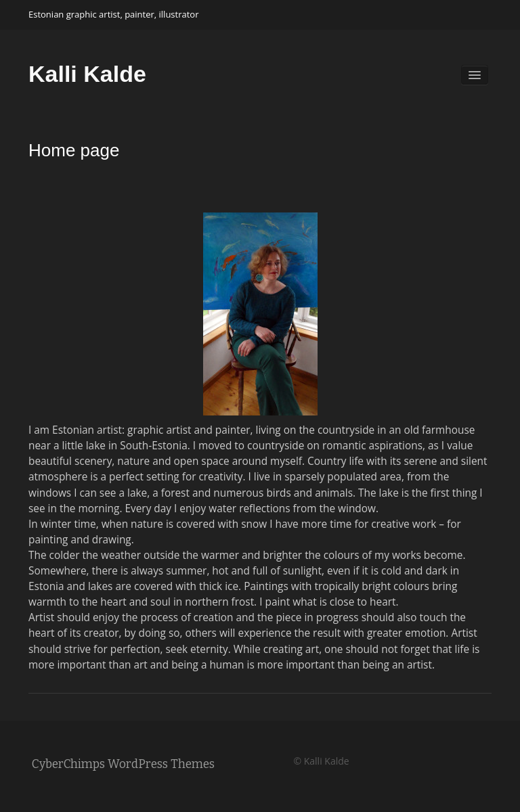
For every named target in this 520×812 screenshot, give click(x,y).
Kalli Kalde (87, 74)
